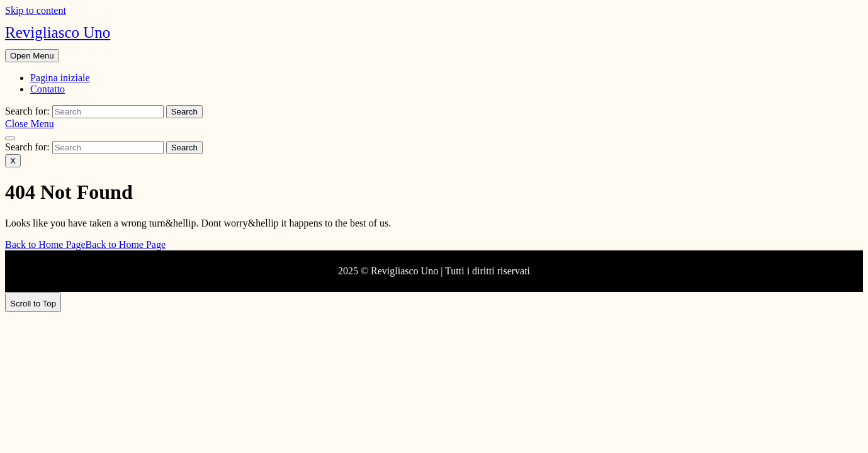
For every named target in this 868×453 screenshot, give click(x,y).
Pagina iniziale (60, 78)
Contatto (48, 89)
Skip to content (36, 10)
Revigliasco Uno (58, 32)
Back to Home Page (85, 244)
